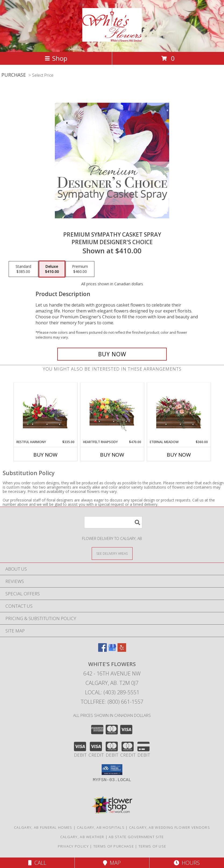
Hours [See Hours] (187, 863)
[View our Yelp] (122, 650)
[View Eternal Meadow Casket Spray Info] (179, 411)
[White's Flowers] (112, 39)
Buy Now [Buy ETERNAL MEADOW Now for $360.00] (179, 455)
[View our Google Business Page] (112, 650)
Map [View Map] (112, 863)
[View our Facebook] (102, 650)
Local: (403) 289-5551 (112, 692)
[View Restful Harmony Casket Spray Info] (45, 411)
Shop (56, 58)
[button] (112, 770)
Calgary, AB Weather (82, 837)
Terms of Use (152, 846)
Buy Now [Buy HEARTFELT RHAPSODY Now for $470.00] (112, 455)
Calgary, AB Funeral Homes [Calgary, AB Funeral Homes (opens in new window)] (43, 827)
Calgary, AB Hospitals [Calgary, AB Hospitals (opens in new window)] (101, 827)
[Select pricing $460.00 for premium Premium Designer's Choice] (80, 269)
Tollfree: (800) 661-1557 (112, 702)
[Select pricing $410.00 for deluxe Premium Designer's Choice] (52, 269)
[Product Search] (113, 522)
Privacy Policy (73, 846)
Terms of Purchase (114, 846)
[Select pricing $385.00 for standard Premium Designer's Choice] (23, 269)
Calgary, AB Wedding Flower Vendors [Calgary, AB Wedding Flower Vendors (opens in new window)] (170, 827)
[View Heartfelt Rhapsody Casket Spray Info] (112, 411)
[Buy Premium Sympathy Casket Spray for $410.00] (112, 354)
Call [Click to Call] (37, 863)
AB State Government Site (136, 837)
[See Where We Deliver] (112, 553)
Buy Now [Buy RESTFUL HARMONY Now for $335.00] (45, 455)
